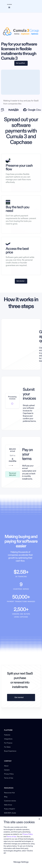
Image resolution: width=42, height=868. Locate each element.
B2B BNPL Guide (10, 813)
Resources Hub (9, 793)
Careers (7, 770)
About (6, 766)
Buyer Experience (10, 751)
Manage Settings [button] (21, 862)
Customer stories (10, 801)
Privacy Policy (9, 774)
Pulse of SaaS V (10, 809)
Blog (6, 797)
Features (7, 735)
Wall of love (8, 805)
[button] (9, 7)
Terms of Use (9, 778)
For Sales (7, 747)
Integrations (8, 739)
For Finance (8, 743)
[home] (9, 4)
